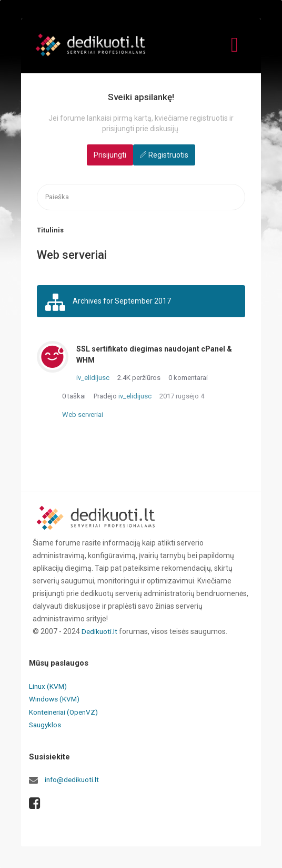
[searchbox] (141, 197)
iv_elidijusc (93, 380)
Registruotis (168, 155)
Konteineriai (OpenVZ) (66, 714)
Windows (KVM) (55, 701)
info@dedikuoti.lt (73, 781)
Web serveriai (83, 417)
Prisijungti (110, 155)
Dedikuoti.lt (100, 633)
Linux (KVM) (49, 688)
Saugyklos (46, 726)
